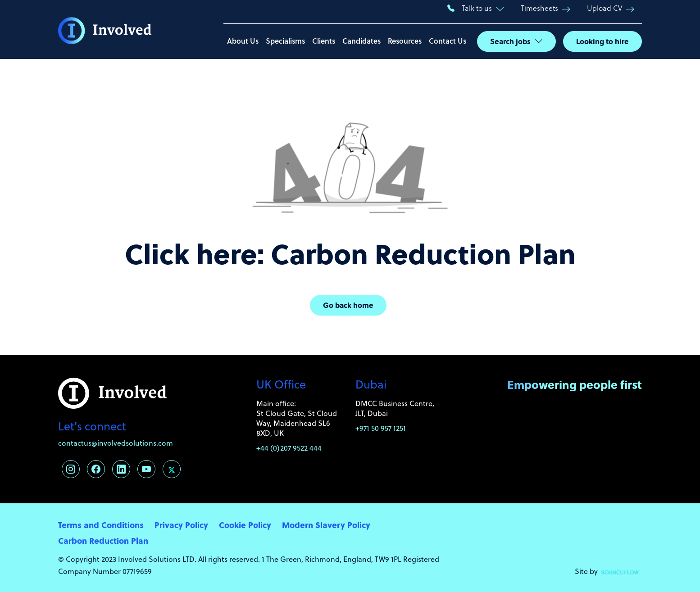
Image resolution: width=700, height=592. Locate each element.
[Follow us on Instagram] (71, 469)
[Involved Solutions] (105, 30)
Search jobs (510, 41)
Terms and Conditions (101, 525)
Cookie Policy (245, 525)
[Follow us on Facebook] (96, 469)
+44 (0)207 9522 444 (289, 448)
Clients (324, 41)
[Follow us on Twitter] (172, 469)
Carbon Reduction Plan (103, 540)
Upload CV (605, 8)
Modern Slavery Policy (326, 525)
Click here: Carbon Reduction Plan (350, 253)
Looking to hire (602, 41)
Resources (405, 41)
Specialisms (285, 41)
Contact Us (448, 41)
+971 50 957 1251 (381, 428)
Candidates (361, 41)
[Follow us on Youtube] (146, 469)
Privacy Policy (181, 525)
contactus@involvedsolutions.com (116, 443)
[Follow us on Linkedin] (121, 469)
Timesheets (539, 8)
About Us (243, 41)
